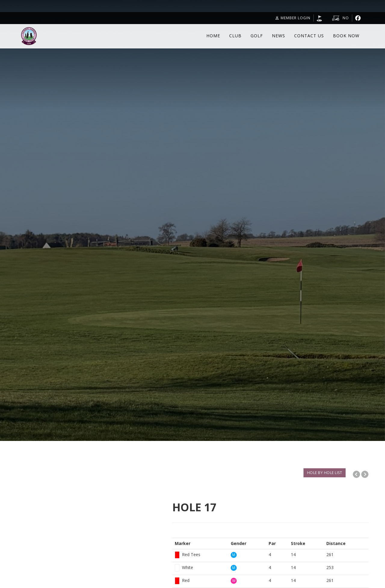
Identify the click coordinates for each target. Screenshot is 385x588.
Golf (257, 36)
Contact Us (309, 36)
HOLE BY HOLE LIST (325, 473)
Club (235, 36)
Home (213, 36)
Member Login (293, 18)
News (279, 36)
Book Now (346, 36)
